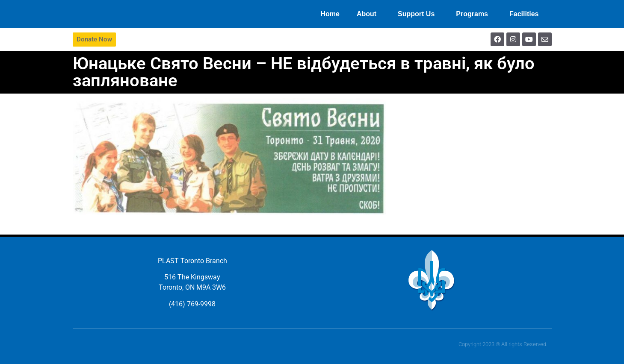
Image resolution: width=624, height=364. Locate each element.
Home (330, 14)
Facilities (526, 14)
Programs (474, 14)
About (369, 14)
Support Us (418, 14)
